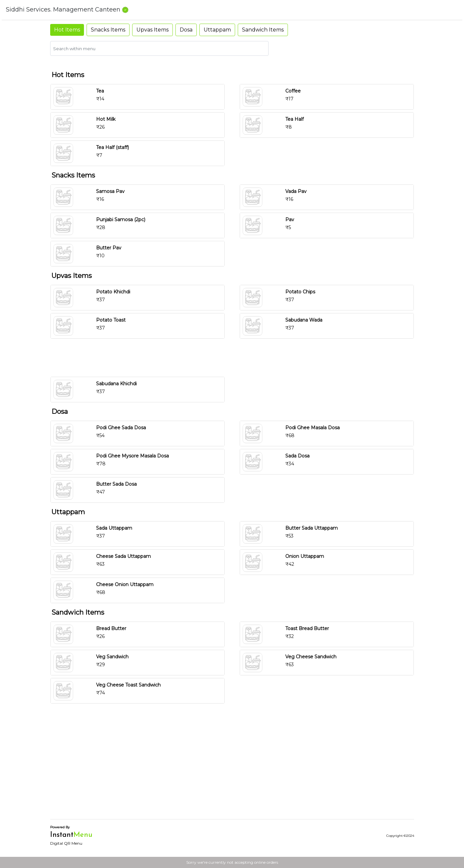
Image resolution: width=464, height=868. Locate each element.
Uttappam (217, 30)
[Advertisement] (235, 358)
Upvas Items (152, 30)
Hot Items (67, 30)
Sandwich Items (263, 30)
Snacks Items (108, 30)
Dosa (186, 30)
